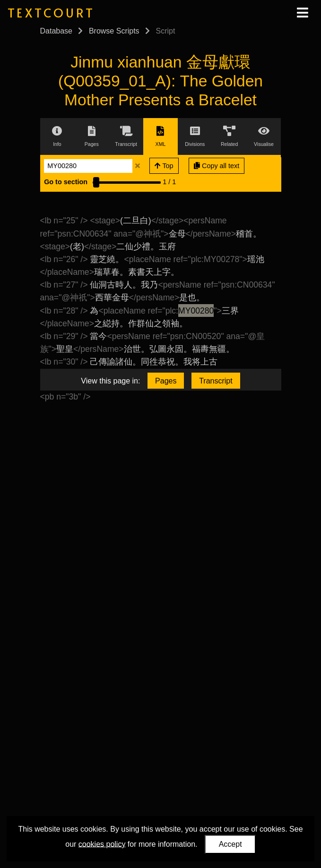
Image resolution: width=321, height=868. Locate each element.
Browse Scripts (114, 31)
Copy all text (217, 166)
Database (56, 31)
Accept (230, 844)
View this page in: (110, 381)
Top (164, 166)
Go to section (66, 182)
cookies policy (102, 844)
